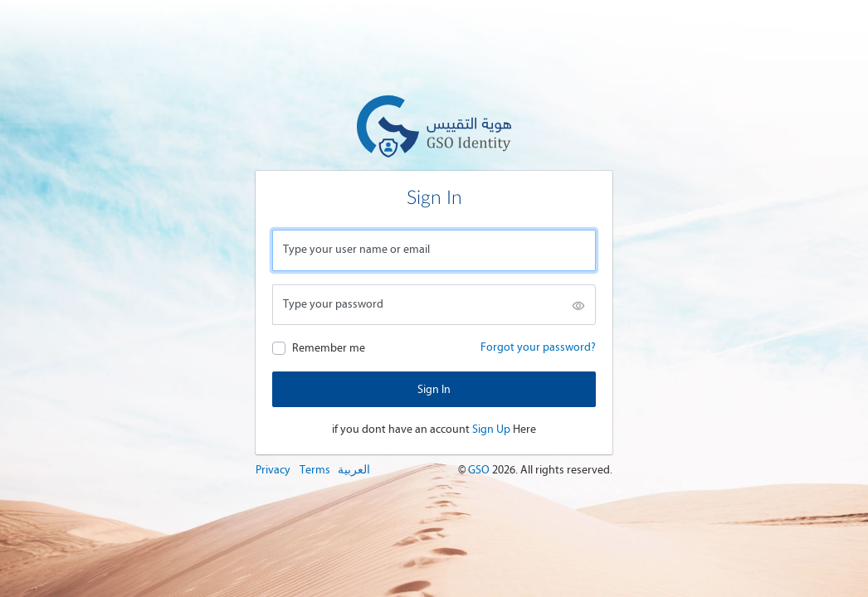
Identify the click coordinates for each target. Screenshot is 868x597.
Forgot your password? (538, 347)
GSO (480, 470)
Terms (315, 470)
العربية (354, 470)
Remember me (329, 348)
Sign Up (491, 429)
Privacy (273, 470)
